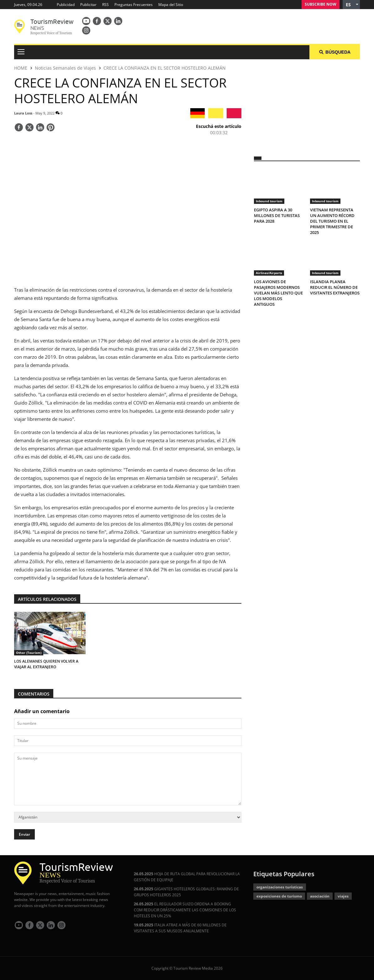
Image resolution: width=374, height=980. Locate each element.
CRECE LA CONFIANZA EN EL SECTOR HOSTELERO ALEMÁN (165, 68)
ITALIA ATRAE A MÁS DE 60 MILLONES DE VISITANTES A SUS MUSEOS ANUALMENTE (180, 928)
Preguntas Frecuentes (134, 5)
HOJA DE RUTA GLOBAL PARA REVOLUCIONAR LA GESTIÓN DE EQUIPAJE (187, 877)
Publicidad (66, 5)
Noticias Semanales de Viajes (65, 68)
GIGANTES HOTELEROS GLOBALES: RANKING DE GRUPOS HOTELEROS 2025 (186, 892)
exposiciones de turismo (279, 896)
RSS (105, 5)
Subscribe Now (321, 4)
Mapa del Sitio (171, 5)
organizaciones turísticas (280, 887)
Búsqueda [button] (335, 52)
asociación (320, 896)
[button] (351, 5)
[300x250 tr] (307, 104)
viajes (343, 896)
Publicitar (88, 5)
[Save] (50, 128)
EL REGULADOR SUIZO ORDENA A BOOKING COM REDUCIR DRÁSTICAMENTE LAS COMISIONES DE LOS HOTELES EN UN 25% (185, 910)
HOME (21, 68)
